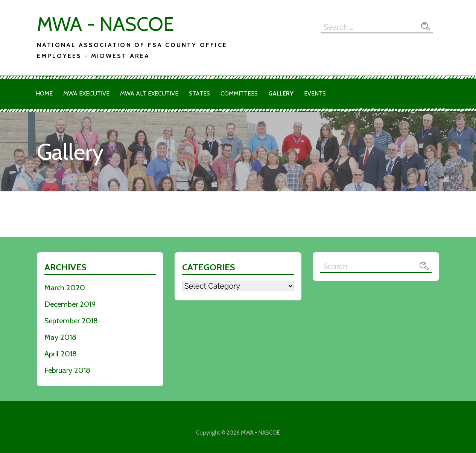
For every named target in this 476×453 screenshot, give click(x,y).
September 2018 (71, 321)
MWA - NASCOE (105, 24)
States (199, 93)
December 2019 (70, 304)
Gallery (281, 93)
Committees (239, 93)
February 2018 (67, 370)
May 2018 (60, 337)
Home (44, 93)
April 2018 (61, 354)
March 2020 (65, 288)
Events (315, 93)
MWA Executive (86, 93)
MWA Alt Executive (149, 93)
